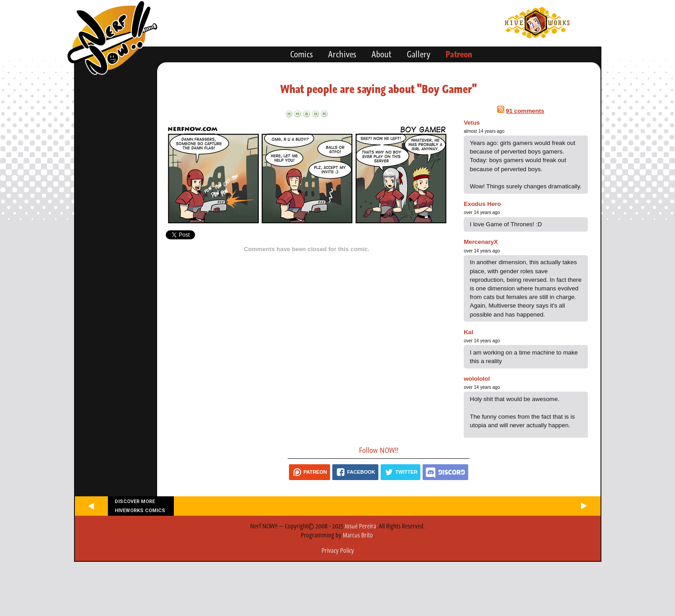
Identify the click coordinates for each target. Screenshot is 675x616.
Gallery (419, 54)
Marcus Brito (358, 535)
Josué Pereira (360, 526)
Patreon (459, 54)
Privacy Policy (338, 551)
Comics (302, 54)
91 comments (525, 111)
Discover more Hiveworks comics (140, 506)
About (382, 54)
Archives (342, 54)
